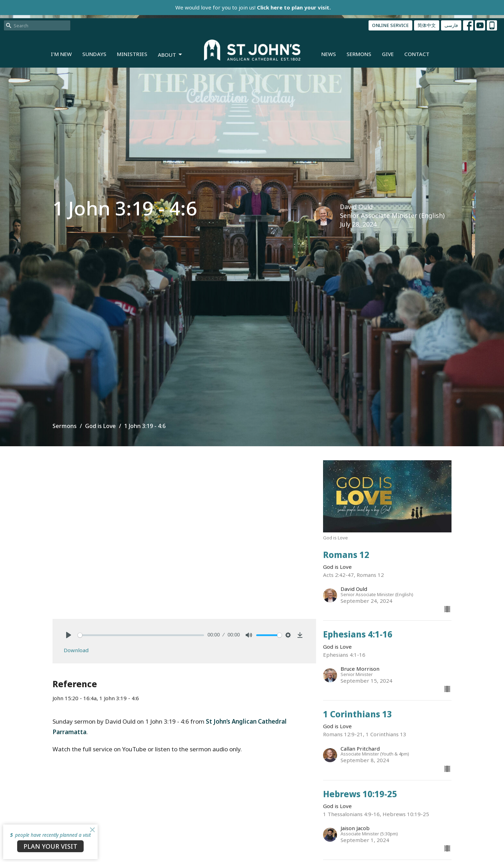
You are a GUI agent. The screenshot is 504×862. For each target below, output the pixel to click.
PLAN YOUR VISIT (50, 846)
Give (388, 54)
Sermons (359, 54)
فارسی (451, 25)
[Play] (69, 635)
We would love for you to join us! (253, 7)
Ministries (132, 54)
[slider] (141, 635)
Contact (417, 54)
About (170, 55)
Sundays (94, 54)
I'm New (61, 54)
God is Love (100, 426)
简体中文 (427, 25)
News (329, 54)
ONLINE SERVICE (390, 25)
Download (76, 650)
